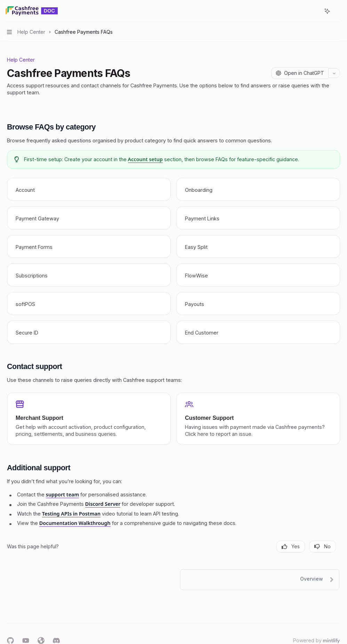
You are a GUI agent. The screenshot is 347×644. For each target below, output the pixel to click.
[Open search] (314, 11)
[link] (89, 189)
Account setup (146, 159)
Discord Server (103, 504)
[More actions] (338, 11)
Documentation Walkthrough (75, 523)
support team (63, 494)
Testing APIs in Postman (71, 514)
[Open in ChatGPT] (300, 73)
